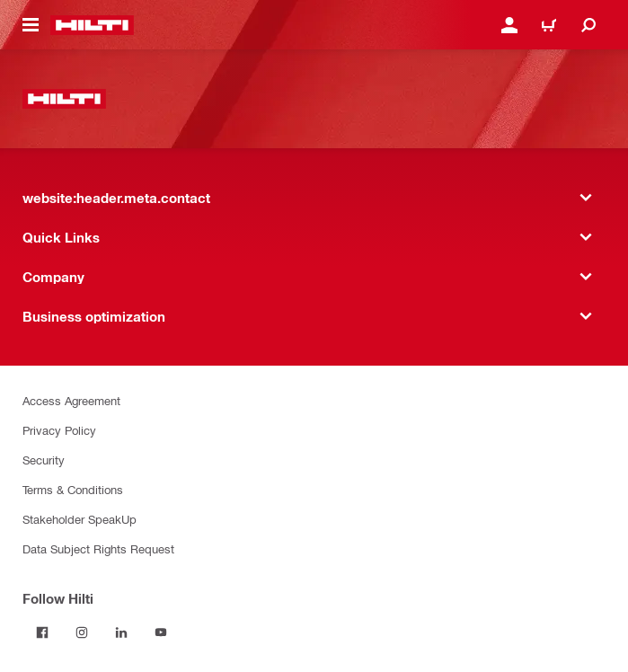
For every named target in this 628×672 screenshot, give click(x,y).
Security (44, 460)
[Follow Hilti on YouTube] (161, 632)
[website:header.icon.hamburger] (31, 25)
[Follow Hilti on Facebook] (42, 632)
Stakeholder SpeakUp (80, 519)
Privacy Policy (59, 430)
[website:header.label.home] (92, 25)
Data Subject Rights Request (98, 548)
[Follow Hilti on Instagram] (82, 632)
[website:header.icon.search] (588, 25)
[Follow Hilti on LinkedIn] (121, 632)
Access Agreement (71, 400)
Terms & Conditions (73, 489)
